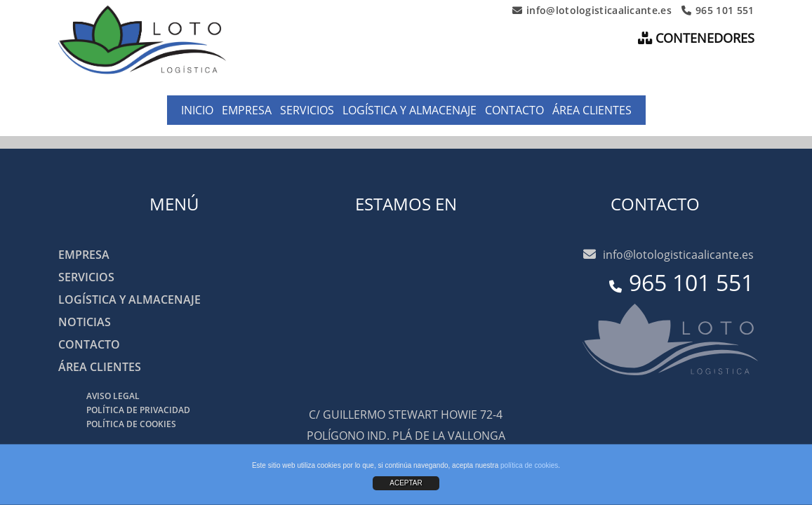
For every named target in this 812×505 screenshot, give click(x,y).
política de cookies (529, 465)
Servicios (307, 110)
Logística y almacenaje (410, 110)
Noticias (85, 322)
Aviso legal (113, 396)
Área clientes (592, 110)
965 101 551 (718, 11)
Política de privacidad (138, 410)
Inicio (197, 110)
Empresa (247, 110)
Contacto (514, 110)
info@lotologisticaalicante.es (592, 11)
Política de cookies (131, 424)
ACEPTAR (406, 483)
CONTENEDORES (696, 38)
